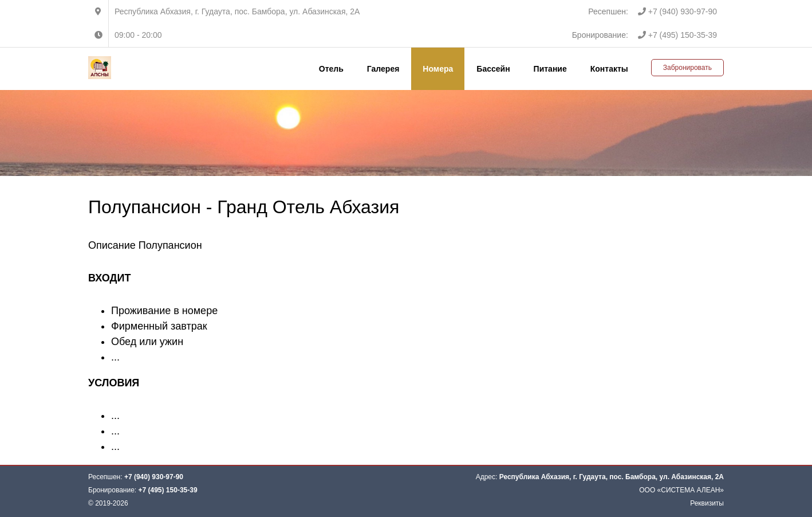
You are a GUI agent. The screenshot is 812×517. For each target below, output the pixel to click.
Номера (438, 69)
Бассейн (493, 69)
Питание (550, 69)
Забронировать (687, 68)
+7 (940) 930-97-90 (677, 11)
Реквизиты (707, 503)
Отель (331, 69)
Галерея (383, 69)
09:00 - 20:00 (138, 35)
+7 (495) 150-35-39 (677, 35)
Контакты (609, 69)
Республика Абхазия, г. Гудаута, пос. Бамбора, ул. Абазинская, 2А (237, 11)
